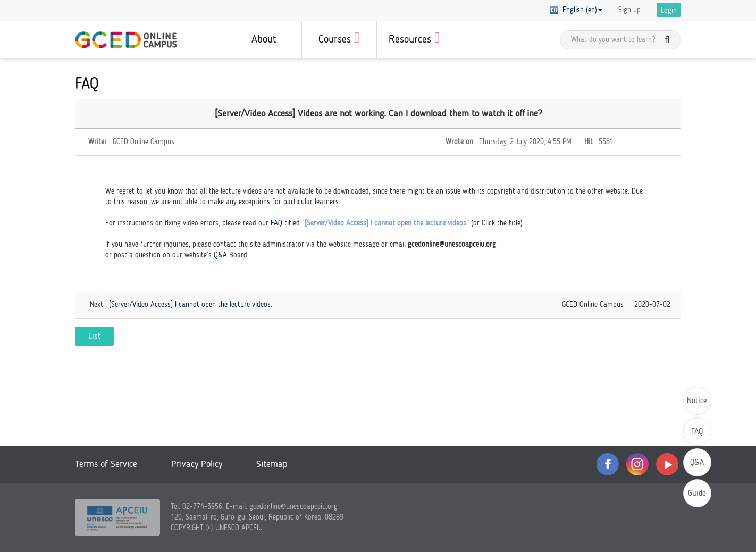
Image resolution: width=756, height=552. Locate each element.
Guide (697, 494)
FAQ (276, 223)
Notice (697, 401)
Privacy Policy (197, 464)
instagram (637, 464)
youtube (667, 464)
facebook (608, 464)
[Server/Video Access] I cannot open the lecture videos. (191, 305)
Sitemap (272, 464)
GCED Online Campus (126, 40)
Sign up (629, 10)
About (264, 40)
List (94, 337)
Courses (339, 38)
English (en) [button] (576, 10)
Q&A (220, 255)
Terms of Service (106, 464)
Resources (414, 38)
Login (669, 11)
